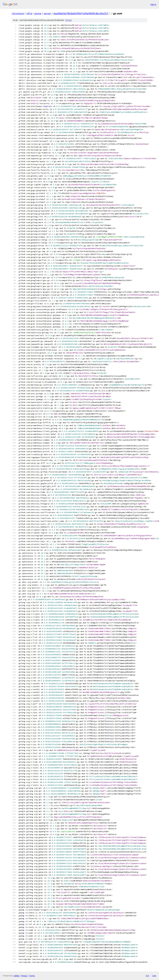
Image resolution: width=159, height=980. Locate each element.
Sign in (153, 4)
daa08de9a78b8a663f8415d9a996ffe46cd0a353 (81, 13)
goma (38, 13)
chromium (18, 13)
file (68, 20)
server (47, 13)
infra (29, 13)
